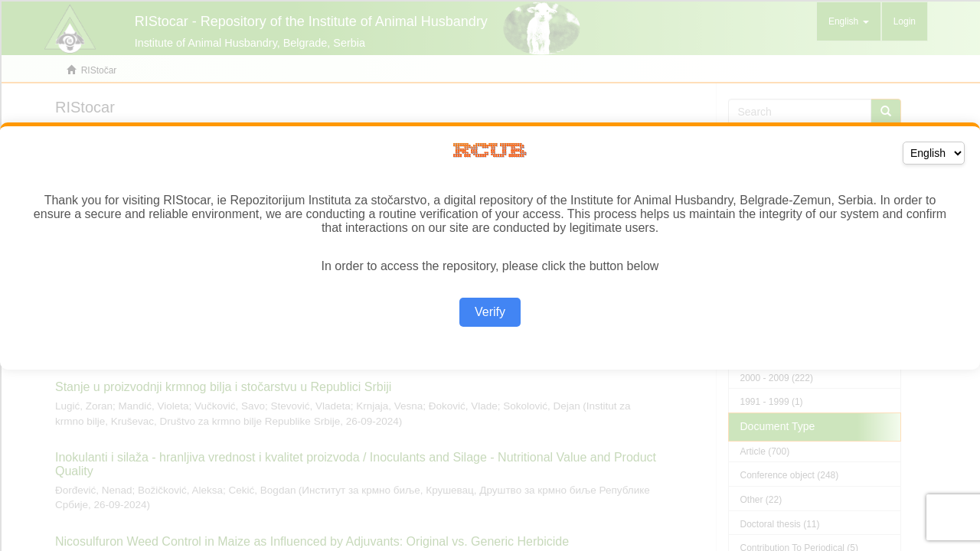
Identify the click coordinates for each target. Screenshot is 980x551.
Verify (490, 312)
